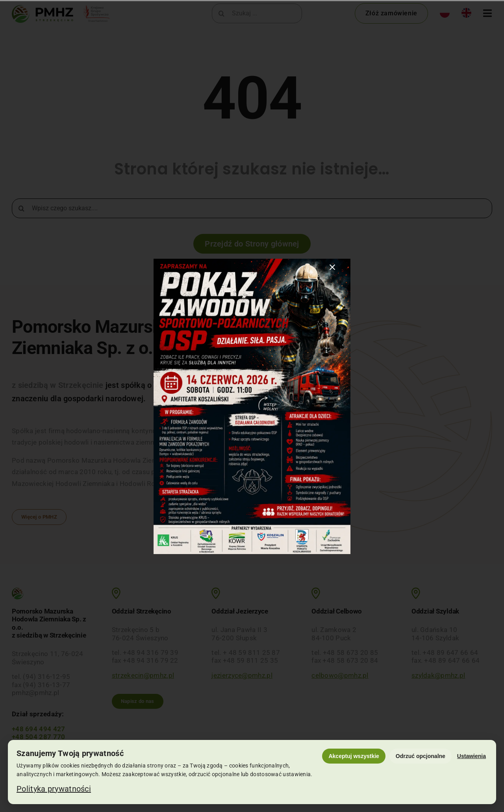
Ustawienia (472, 756)
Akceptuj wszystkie (354, 756)
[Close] (332, 267)
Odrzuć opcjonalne (421, 756)
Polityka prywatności (54, 789)
